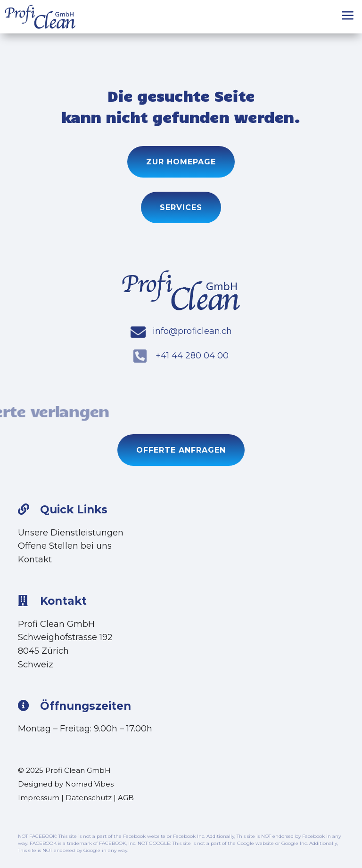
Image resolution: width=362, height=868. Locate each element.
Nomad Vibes (89, 784)
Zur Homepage (181, 162)
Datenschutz (89, 798)
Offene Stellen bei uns (65, 546)
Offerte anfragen (181, 450)
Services (181, 207)
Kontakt (35, 560)
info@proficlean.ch (192, 331)
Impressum (39, 798)
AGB (126, 798)
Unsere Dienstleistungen (71, 533)
